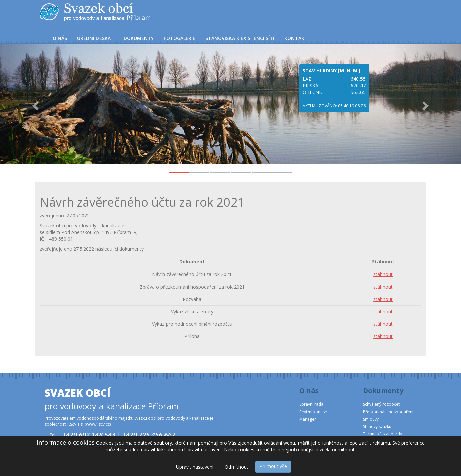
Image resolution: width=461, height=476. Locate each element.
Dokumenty (137, 38)
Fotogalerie (180, 38)
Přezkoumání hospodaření (388, 412)
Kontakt (296, 38)
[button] (35, 104)
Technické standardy (382, 434)
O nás (58, 38)
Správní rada (311, 404)
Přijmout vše (273, 466)
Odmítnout (237, 467)
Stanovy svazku (377, 427)
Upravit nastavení (195, 467)
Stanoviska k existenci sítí (240, 38)
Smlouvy (371, 419)
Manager (308, 419)
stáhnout (383, 274)
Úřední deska (94, 38)
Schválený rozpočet (381, 404)
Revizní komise (313, 412)
